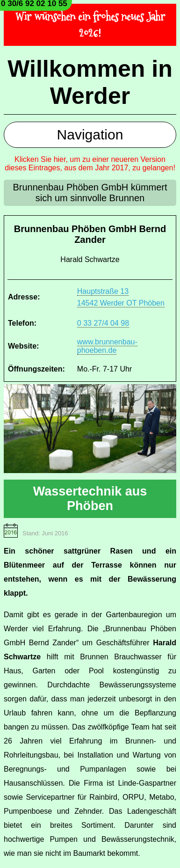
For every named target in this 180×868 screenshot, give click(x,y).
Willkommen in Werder (90, 82)
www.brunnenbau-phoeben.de (107, 346)
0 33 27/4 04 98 (103, 323)
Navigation (90, 135)
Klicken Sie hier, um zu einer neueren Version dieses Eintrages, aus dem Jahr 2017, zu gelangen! (90, 164)
